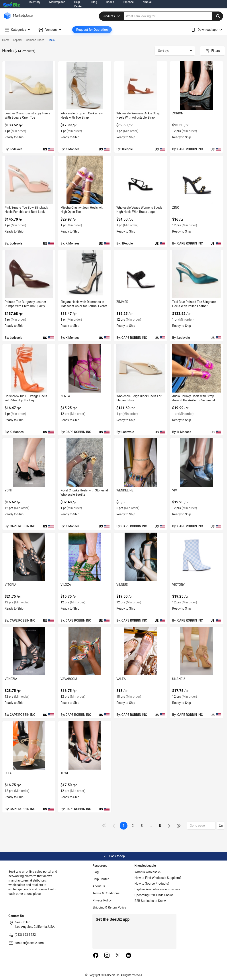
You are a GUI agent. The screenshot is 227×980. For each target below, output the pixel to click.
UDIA (8, 773)
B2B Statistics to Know (150, 901)
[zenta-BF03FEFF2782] (85, 368)
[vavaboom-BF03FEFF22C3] (85, 651)
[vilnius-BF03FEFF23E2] (141, 557)
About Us (99, 886)
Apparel (17, 40)
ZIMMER (122, 302)
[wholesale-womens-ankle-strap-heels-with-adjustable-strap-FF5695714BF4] (141, 86)
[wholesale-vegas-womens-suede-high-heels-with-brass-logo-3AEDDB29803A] (141, 180)
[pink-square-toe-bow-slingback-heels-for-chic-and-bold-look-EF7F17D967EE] (29, 180)
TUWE (65, 773)
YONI (8, 490)
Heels (51, 40)
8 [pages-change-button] (160, 826)
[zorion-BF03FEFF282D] (197, 86)
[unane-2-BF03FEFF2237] (197, 651)
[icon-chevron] (114, 826)
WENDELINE (125, 490)
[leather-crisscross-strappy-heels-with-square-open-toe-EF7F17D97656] (29, 86)
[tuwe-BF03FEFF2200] (85, 745)
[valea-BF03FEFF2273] (141, 651)
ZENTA (65, 396)
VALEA (121, 679)
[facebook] (96, 956)
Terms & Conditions (106, 893)
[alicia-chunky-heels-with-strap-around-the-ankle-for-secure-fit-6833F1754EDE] (197, 368)
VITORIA (10, 585)
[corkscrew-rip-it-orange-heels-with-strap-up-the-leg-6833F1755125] (29, 368)
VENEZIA (11, 679)
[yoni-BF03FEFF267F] (29, 463)
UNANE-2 (179, 679)
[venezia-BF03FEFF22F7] (29, 651)
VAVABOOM (69, 679)
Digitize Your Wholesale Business (157, 889)
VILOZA (66, 585)
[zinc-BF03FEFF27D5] (197, 180)
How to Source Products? (152, 884)
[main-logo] (18, 19)
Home (6, 40)
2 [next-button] (133, 826)
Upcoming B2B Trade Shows (154, 895)
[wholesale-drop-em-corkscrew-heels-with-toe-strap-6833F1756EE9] (85, 86)
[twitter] (118, 956)
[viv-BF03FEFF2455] (197, 463)
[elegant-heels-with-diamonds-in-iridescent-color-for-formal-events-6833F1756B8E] (85, 274)
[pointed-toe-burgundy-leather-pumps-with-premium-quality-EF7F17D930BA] (29, 274)
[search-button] (217, 16)
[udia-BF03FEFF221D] (29, 745)
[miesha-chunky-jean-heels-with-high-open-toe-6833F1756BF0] (85, 180)
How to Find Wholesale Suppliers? (158, 878)
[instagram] (107, 956)
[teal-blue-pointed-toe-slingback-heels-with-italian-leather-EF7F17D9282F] (197, 274)
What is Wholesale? (148, 872)
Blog (96, 872)
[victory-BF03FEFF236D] (197, 557)
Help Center (101, 879)
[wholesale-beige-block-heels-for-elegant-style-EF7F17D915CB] (141, 368)
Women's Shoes (35, 40)
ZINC (176, 208)
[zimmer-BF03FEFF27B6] (141, 274)
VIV (175, 490)
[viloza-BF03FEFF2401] (85, 557)
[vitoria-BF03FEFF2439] (29, 557)
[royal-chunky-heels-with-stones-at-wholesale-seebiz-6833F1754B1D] (85, 463)
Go (221, 826)
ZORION (178, 113)
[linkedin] (129, 956)
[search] (173, 16)
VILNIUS (122, 585)
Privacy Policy (102, 900)
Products (112, 16)
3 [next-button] (142, 826)
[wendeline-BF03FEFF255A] (141, 463)
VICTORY (178, 585)
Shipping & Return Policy (109, 907)
